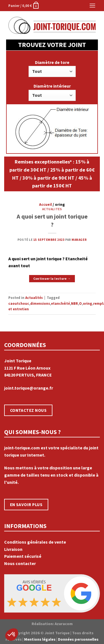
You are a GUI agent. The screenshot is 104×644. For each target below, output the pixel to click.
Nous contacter (20, 563)
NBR (74, 303)
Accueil (45, 205)
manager (79, 240)
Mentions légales (40, 639)
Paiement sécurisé (23, 556)
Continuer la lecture (52, 278)
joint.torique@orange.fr (29, 388)
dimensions (40, 303)
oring (87, 303)
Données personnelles (78, 639)
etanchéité (60, 303)
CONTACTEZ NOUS (28, 410)
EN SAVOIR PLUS (26, 505)
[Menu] (92, 5)
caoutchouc (19, 303)
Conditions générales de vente (35, 542)
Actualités (52, 209)
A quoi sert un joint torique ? (52, 220)
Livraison (13, 549)
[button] (12, 635)
